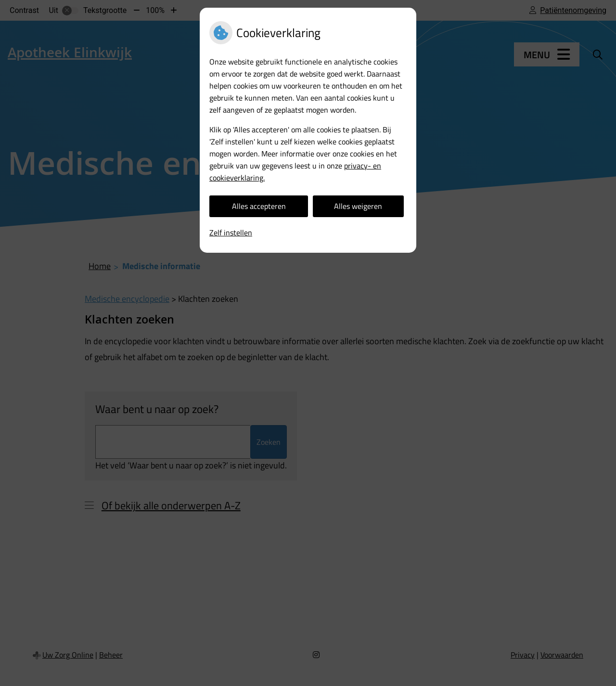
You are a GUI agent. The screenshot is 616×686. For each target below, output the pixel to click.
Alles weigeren (358, 206)
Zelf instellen (231, 233)
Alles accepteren (259, 206)
